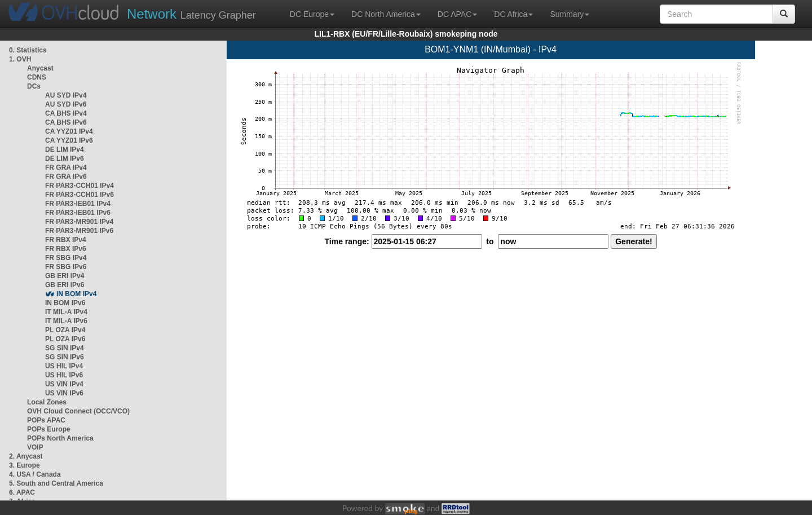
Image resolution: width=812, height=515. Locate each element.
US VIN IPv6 (64, 393)
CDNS (37, 77)
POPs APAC (46, 420)
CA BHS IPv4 (66, 113)
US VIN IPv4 (64, 384)
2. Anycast (26, 456)
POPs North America (60, 438)
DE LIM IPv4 (65, 149)
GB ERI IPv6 (65, 285)
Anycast (40, 68)
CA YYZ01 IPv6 (69, 140)
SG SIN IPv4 (65, 348)
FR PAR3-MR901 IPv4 (79, 222)
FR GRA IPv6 (66, 177)
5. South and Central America (56, 483)
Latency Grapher (191, 14)
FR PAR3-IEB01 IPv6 (78, 213)
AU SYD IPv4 (66, 95)
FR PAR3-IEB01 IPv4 (78, 204)
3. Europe (25, 465)
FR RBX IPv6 (66, 249)
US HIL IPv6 (64, 375)
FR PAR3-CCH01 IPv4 (80, 186)
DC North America (386, 14)
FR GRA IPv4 (66, 168)
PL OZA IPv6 (65, 339)
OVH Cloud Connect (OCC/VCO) (78, 411)
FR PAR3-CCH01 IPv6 (80, 195)
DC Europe (312, 14)
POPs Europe (49, 429)
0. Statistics (28, 50)
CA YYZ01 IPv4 (69, 131)
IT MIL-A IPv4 (66, 312)
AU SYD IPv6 (66, 104)
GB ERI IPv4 (65, 276)
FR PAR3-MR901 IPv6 (79, 231)
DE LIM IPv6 (65, 159)
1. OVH (20, 59)
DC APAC (457, 14)
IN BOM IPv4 (76, 294)
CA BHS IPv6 (66, 122)
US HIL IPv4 (64, 366)
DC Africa (513, 14)
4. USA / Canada (35, 474)
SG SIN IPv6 (65, 357)
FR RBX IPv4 (66, 240)
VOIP (35, 447)
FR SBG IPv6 (66, 267)
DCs (34, 86)
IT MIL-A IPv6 (66, 321)
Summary (570, 14)
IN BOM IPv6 (65, 303)
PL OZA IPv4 (65, 330)
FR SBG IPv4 (66, 258)
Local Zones (47, 402)
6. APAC (22, 492)
